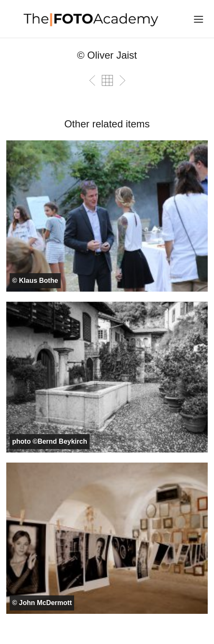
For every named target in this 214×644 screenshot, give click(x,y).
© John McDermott (42, 603)
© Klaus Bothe (35, 281)
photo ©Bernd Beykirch (50, 441)
